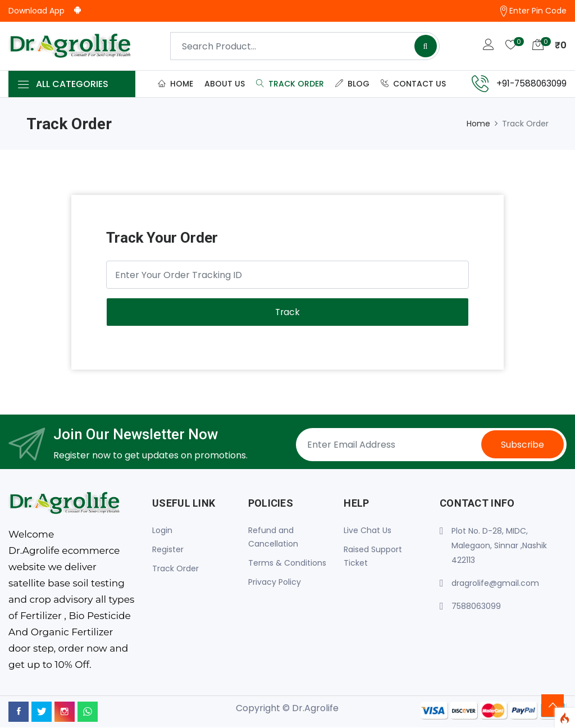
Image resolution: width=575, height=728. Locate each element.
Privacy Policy (275, 583)
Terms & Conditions (287, 563)
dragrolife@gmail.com (495, 584)
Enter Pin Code (532, 11)
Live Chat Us (368, 531)
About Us (225, 84)
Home (175, 84)
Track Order (290, 84)
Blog (352, 84)
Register (168, 550)
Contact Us (413, 84)
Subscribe (522, 445)
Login (162, 531)
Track (287, 313)
